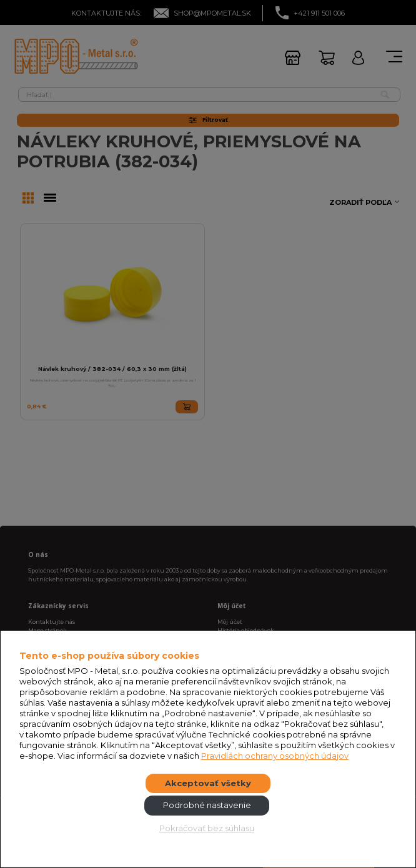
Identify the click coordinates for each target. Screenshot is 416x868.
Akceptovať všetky (208, 783)
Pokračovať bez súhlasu (207, 828)
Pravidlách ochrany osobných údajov (275, 756)
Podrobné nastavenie (207, 805)
